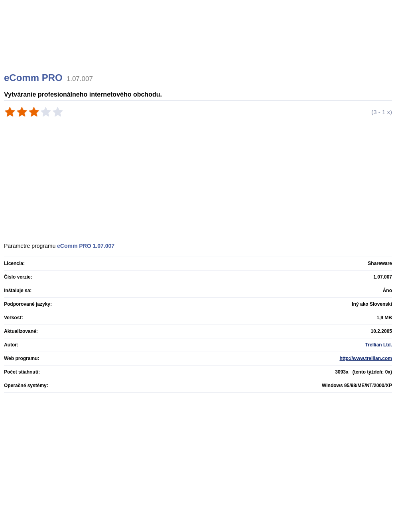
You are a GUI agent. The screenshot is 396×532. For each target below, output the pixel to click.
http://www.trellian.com (366, 358)
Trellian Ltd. (379, 345)
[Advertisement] (199, 46)
